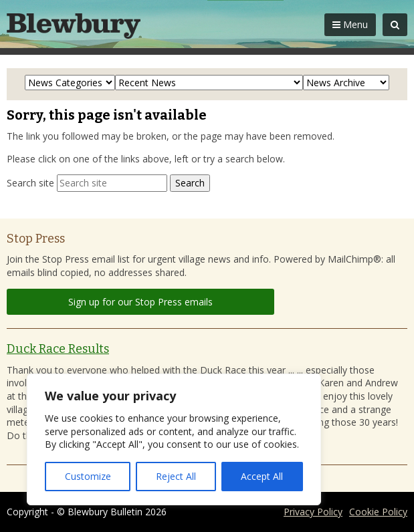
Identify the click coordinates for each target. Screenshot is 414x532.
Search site (30, 183)
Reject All (176, 476)
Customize (88, 476)
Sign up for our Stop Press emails (140, 302)
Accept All (262, 476)
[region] (174, 439)
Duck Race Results (58, 349)
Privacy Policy (313, 512)
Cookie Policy (378, 512)
